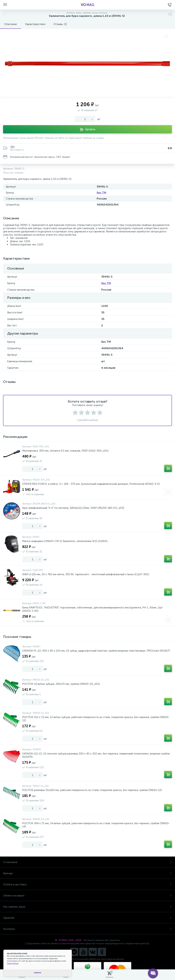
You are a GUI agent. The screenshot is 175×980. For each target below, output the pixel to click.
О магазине (87, 862)
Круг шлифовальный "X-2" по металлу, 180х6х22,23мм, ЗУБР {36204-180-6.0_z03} (73, 508)
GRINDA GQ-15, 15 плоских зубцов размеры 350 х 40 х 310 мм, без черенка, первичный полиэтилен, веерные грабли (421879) (96, 755)
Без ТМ (102, 193)
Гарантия (87, 918)
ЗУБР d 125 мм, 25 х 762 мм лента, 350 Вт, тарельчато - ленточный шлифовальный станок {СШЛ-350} (86, 574)
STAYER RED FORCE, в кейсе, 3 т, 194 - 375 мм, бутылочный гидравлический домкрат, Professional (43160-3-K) (91, 484)
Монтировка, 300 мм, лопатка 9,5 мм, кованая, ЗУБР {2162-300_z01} (65, 451)
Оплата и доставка (87, 884)
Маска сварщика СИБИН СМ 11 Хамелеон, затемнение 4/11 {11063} (65, 541)
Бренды (87, 873)
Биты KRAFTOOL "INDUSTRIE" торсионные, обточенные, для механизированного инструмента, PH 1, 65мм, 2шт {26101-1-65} (92, 609)
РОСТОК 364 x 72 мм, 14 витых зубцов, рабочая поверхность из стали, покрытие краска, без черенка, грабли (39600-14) (96, 825)
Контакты (87, 929)
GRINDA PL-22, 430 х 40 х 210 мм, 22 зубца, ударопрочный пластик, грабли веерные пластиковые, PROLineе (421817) (96, 651)
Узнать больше (13, 963)
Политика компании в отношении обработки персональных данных (88, 959)
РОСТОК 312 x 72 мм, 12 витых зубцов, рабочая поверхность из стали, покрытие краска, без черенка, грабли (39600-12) (96, 719)
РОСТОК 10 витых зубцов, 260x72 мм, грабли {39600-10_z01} (61, 684)
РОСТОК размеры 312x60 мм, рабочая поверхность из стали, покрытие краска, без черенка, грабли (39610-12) (92, 790)
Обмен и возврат (87, 895)
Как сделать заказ (87, 907)
